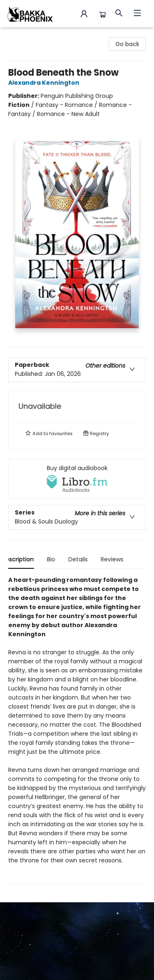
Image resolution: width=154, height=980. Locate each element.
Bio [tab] (58, 559)
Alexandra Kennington (45, 83)
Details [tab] (85, 559)
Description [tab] (24, 559)
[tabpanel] (77, 730)
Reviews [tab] (119, 559)
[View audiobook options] (77, 479)
